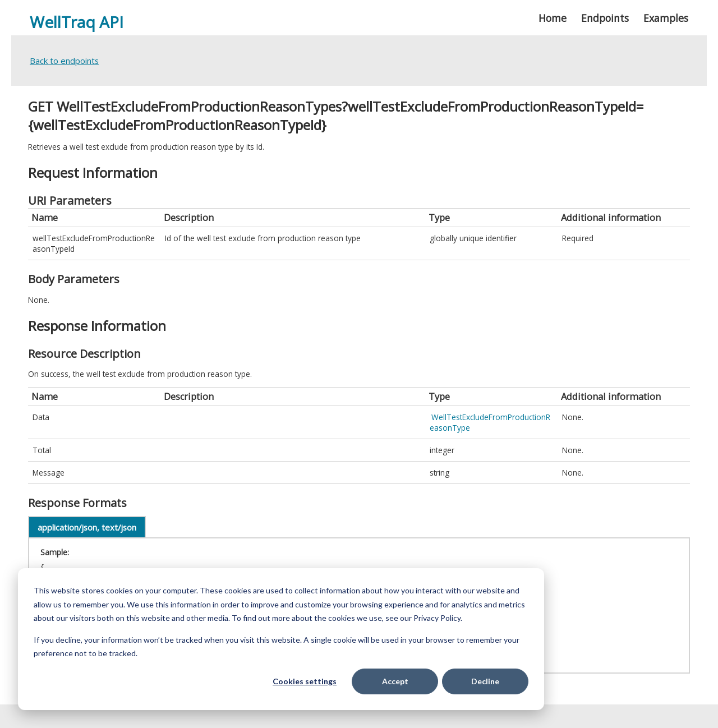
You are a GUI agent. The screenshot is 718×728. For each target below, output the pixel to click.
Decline (485, 681)
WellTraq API (77, 22)
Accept (395, 681)
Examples (666, 18)
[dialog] (281, 639)
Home (553, 18)
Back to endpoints (64, 61)
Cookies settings (305, 681)
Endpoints (605, 18)
